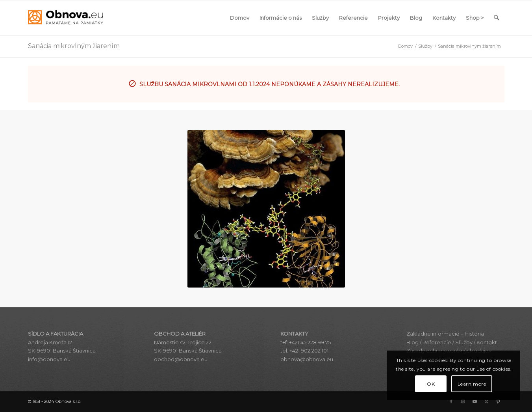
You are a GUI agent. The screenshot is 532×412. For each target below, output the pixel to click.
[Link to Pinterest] (499, 401)
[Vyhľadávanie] (496, 18)
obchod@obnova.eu (181, 359)
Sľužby (464, 342)
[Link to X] (487, 401)
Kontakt (487, 342)
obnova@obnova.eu (307, 359)
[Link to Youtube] (475, 401)
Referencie (437, 342)
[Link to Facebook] (451, 401)
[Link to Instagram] (463, 401)
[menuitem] (240, 18)
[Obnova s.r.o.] (66, 18)
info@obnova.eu (49, 359)
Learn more (472, 384)
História (474, 334)
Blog (412, 342)
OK (431, 384)
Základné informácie (433, 334)
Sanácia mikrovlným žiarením (74, 46)
